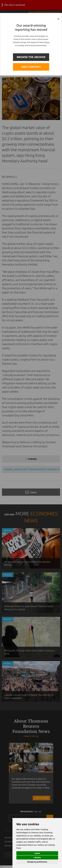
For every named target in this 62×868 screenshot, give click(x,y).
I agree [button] (37, 853)
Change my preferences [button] (37, 862)
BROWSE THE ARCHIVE (31, 57)
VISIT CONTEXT (31, 67)
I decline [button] (37, 857)
